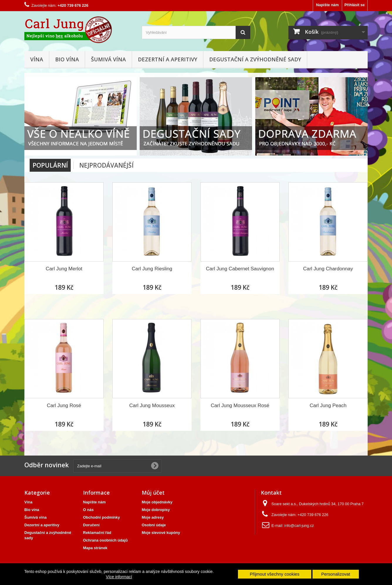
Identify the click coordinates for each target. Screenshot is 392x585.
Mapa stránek (95, 548)
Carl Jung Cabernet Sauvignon (240, 269)
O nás (88, 510)
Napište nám (327, 5)
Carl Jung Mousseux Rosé (240, 406)
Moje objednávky (157, 502)
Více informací (119, 577)
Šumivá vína (108, 59)
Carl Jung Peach (328, 406)
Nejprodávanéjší (106, 165)
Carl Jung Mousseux (152, 406)
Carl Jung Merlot (64, 269)
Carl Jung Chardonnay (328, 269)
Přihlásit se (355, 5)
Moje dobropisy (156, 510)
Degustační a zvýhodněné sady (255, 59)
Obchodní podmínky (102, 517)
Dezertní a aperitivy (168, 59)
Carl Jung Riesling (152, 269)
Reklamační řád (97, 533)
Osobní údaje (154, 525)
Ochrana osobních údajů (105, 540)
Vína (37, 59)
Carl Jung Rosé (64, 406)
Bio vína (67, 59)
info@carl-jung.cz (299, 526)
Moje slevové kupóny (161, 533)
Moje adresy (153, 517)
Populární (50, 165)
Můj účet (153, 493)
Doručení (91, 525)
